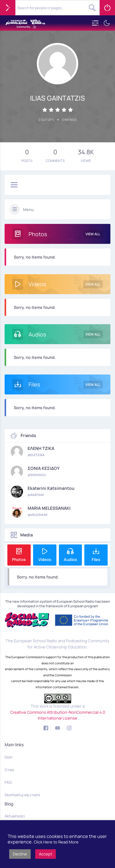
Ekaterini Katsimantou (51, 488)
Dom (8, 757)
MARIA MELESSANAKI (49, 508)
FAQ (8, 782)
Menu (28, 209)
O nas (9, 770)
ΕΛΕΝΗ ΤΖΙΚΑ (41, 448)
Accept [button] (46, 854)
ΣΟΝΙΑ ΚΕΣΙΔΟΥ (44, 468)
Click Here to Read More (56, 842)
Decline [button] (20, 854)
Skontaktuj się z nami (22, 795)
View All (93, 234)
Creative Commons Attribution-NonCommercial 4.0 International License (58, 715)
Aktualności (15, 816)
